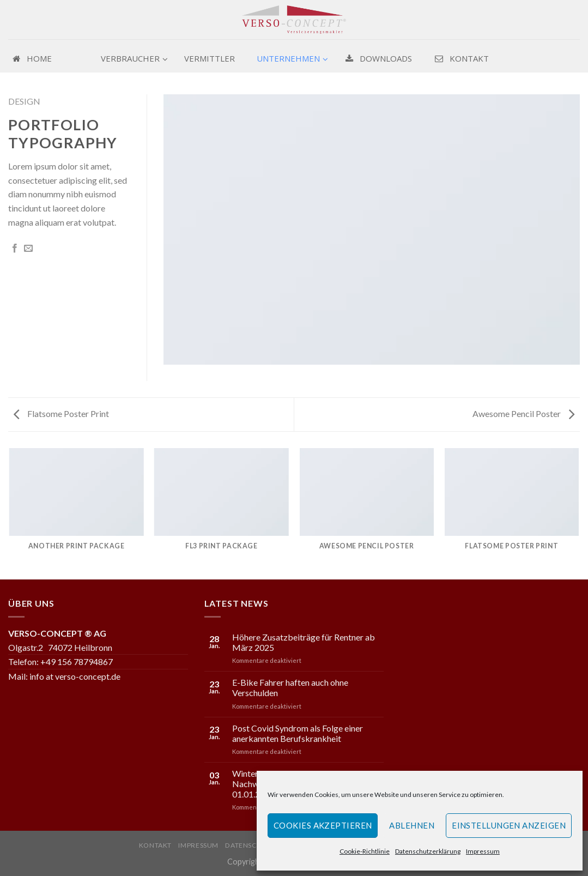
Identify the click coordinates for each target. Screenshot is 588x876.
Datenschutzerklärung (428, 851)
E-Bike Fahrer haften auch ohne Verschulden (290, 687)
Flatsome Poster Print (61, 413)
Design (24, 101)
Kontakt (155, 845)
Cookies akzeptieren (323, 825)
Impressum (483, 851)
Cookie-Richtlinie (365, 851)
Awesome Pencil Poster (523, 413)
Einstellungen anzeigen (509, 825)
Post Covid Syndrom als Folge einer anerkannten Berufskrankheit (298, 733)
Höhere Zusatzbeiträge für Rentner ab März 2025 (304, 642)
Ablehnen (412, 825)
